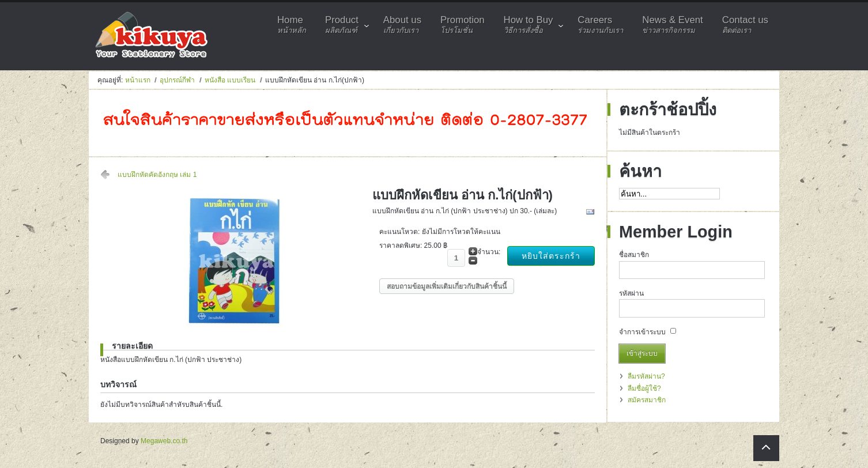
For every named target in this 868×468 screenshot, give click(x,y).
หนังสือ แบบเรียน (230, 80)
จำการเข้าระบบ (642, 332)
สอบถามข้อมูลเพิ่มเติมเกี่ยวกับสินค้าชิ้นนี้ (447, 286)
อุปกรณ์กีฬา (177, 80)
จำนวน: (489, 252)
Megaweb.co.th (164, 441)
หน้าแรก (138, 80)
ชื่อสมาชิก (634, 255)
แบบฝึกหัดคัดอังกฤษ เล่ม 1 (157, 175)
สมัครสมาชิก (647, 400)
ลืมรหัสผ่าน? (646, 376)
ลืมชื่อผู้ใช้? (644, 388)
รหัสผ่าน (631, 293)
